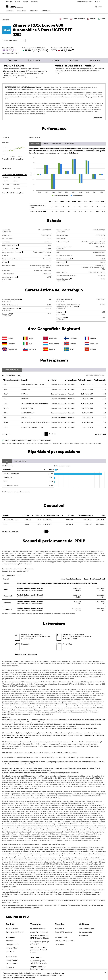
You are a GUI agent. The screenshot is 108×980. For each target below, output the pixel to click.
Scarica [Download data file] (103, 19)
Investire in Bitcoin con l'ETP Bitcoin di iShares (39, 937)
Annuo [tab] (46, 144)
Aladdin (26, 2)
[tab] (14, 149)
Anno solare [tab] (35, 144)
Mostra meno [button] (97, 118)
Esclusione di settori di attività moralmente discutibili (52, 684)
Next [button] (55, 434)
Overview (12, 60)
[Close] (105, 972)
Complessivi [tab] (70, 144)
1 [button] (46, 434)
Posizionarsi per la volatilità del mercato (39, 962)
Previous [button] (44, 434)
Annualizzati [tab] (57, 144)
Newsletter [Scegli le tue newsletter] (34, 2)
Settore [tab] (7, 461)
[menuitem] (9, 11)
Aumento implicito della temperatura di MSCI (30, 686)
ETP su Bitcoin (12, 964)
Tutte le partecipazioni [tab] (12, 370)
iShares (18, 2)
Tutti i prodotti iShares (15, 932)
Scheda (55, 60)
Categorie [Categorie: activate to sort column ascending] (7, 469)
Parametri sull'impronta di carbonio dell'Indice (18, 684)
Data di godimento (7, 174)
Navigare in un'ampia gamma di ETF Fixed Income (39, 950)
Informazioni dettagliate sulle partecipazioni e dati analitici (28, 440)
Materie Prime (12, 948)
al (12, 375)
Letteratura (94, 60)
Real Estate (10, 952)
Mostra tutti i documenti (27, 655)
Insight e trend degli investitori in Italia (38, 968)
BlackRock (9, 2)
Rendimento (34, 60)
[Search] (99, 7)
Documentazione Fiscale (65, 941)
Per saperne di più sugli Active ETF (40, 943)
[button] (96, 7)
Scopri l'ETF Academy (63, 932)
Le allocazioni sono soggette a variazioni (16, 492)
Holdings (73, 60)
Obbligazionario (12, 944)
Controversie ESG (8, 686)
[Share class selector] (14, 41)
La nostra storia (85, 932)
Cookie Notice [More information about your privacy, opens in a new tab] (30, 978)
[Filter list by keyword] (95, 375)
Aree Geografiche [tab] (20, 461)
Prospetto (93, 19)
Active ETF (10, 967)
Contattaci (83, 936)
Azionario (10, 941)
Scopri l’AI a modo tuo (39, 932)
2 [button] (49, 434)
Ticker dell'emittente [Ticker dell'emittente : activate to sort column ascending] (11, 380)
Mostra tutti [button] (102, 434)
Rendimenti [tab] (35, 138)
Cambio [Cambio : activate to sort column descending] (6, 515)
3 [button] (52, 434)
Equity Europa (12, 960)
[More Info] (73, 49)
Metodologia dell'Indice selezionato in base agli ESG (88, 684)
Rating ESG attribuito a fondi (94, 682)
